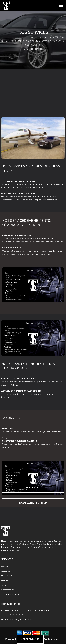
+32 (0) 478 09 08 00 (11, 594)
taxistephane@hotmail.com (18, 619)
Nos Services (7, 575)
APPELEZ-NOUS (30, 639)
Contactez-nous (9, 590)
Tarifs (4, 585)
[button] (61, 5)
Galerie (5, 580)
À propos (6, 571)
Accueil (5, 566)
